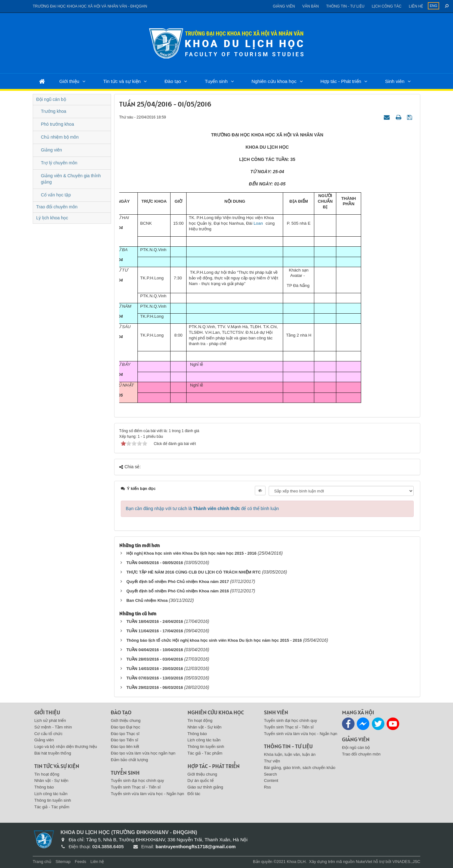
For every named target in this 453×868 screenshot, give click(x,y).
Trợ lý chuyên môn (59, 163)
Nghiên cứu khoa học (274, 81)
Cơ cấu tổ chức (48, 734)
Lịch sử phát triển (50, 720)
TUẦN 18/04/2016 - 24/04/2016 (155, 621)
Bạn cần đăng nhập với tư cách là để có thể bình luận (202, 508)
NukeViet (364, 862)
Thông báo (44, 787)
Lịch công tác (387, 6)
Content (271, 780)
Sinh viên (395, 81)
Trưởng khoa (54, 111)
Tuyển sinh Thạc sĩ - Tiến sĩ (136, 787)
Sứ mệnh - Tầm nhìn (53, 727)
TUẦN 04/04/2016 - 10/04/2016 (155, 650)
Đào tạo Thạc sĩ (125, 734)
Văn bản (311, 6)
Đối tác (194, 794)
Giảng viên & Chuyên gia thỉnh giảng (71, 179)
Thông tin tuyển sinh (53, 800)
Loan (257, 223)
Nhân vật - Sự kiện (51, 780)
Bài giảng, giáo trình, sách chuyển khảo (300, 768)
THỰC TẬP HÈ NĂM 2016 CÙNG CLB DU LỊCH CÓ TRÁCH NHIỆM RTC (194, 572)
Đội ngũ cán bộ (51, 99)
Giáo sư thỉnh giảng (205, 787)
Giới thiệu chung (126, 720)
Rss (267, 787)
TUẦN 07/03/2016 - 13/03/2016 (155, 678)
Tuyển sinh (216, 81)
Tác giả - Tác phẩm (52, 807)
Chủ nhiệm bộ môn (60, 137)
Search (270, 774)
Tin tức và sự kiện (122, 81)
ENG (433, 6)
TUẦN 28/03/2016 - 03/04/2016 (155, 659)
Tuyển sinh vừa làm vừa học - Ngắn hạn (147, 794)
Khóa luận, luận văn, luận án (290, 754)
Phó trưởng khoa (57, 124)
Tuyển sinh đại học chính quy (137, 780)
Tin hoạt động (47, 774)
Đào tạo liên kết (125, 747)
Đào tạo (173, 81)
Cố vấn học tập (56, 195)
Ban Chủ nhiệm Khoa (147, 600)
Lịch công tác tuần (51, 794)
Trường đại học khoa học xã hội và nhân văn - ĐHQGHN (90, 6)
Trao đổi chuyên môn (57, 207)
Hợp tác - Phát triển (341, 81)
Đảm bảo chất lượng (129, 760)
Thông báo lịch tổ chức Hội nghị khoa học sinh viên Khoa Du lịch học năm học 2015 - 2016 (214, 640)
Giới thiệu (69, 81)
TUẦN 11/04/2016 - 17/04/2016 (155, 631)
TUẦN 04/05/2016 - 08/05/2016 (155, 563)
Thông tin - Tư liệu (345, 6)
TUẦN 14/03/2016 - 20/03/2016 (155, 669)
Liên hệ (416, 6)
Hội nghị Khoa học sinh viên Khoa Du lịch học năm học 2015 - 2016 (192, 553)
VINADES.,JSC (406, 862)
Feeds (81, 862)
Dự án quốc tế (201, 780)
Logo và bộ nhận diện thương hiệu (66, 747)
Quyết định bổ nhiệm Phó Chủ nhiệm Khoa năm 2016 (178, 591)
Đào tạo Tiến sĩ (124, 740)
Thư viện (272, 761)
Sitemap (63, 862)
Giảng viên (284, 6)
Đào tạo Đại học (126, 727)
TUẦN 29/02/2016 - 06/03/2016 (155, 687)
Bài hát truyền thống (53, 753)
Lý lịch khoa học (52, 218)
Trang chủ (42, 862)
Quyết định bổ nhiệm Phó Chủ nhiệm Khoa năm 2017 (178, 582)
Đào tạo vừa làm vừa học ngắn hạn (143, 753)
